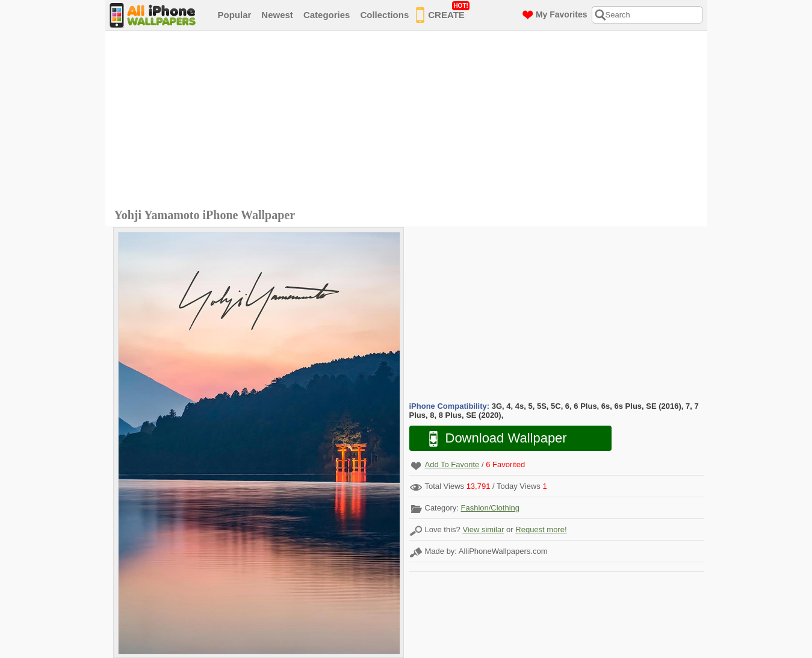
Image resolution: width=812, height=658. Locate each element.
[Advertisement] (409, 121)
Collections (384, 15)
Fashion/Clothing (490, 508)
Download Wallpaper (492, 439)
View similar (483, 529)
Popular (235, 15)
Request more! (541, 529)
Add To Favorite (452, 464)
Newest (277, 15)
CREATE (443, 13)
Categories (327, 15)
